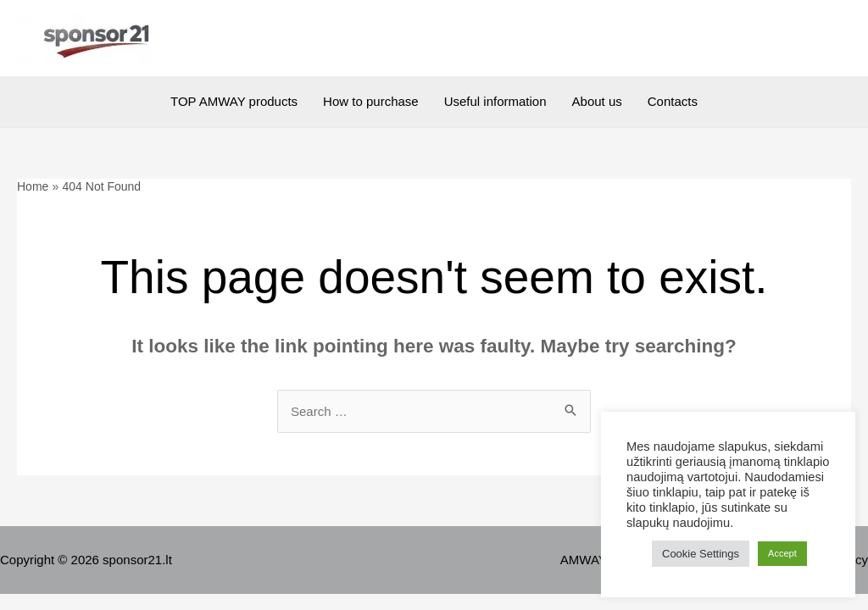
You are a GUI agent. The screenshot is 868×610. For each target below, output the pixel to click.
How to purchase (371, 101)
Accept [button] (782, 553)
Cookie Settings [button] (701, 554)
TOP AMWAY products (234, 101)
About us (597, 101)
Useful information (495, 101)
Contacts (673, 101)
